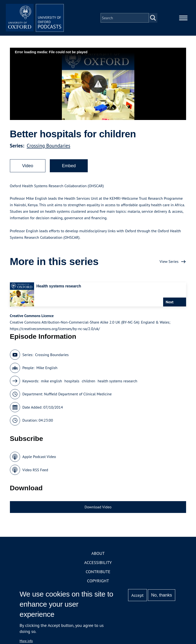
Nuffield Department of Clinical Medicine (78, 394)
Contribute (98, 572)
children (88, 381)
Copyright (98, 581)
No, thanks (161, 595)
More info (26, 641)
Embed (69, 166)
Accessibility (98, 562)
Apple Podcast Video (39, 457)
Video (28, 166)
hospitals (72, 381)
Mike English (47, 368)
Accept (137, 595)
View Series (169, 261)
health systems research (117, 381)
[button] (98, 84)
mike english (51, 381)
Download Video (98, 507)
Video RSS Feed (35, 470)
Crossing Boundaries (48, 146)
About (98, 553)
